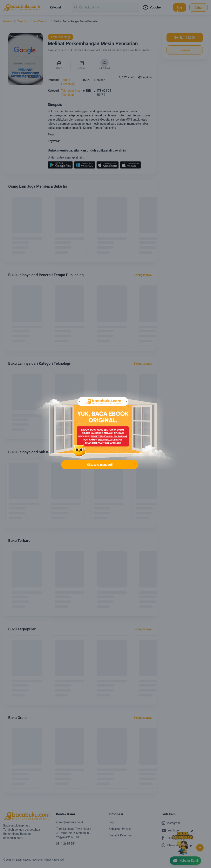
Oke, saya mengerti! (100, 465)
